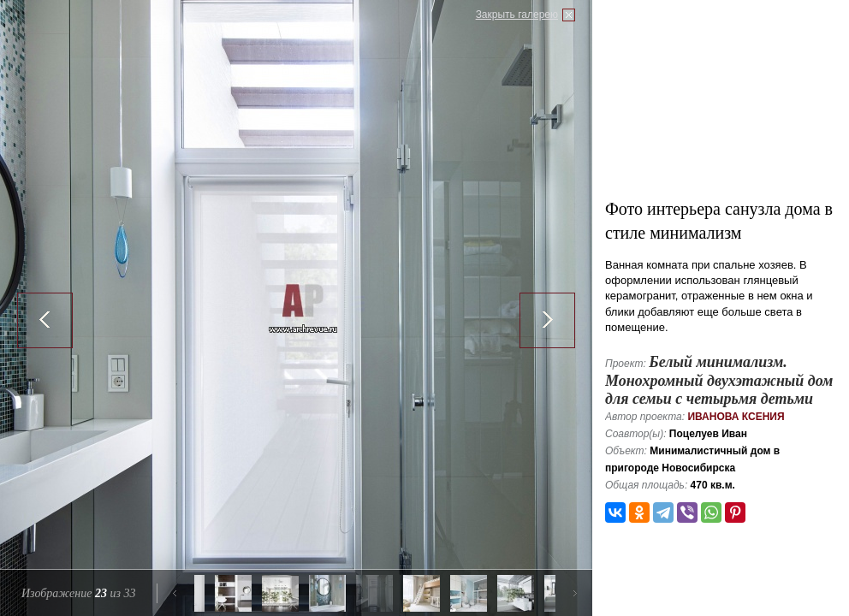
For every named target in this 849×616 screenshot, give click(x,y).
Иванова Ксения (736, 417)
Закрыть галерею (517, 15)
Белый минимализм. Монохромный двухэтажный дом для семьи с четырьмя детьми (719, 380)
